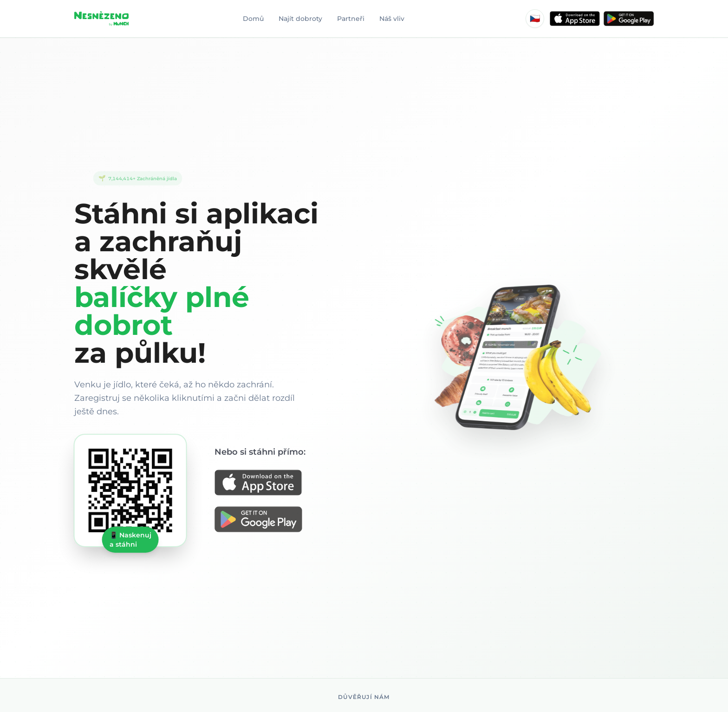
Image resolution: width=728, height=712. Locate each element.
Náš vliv (392, 19)
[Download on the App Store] (263, 483)
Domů (253, 19)
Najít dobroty (300, 19)
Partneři (351, 19)
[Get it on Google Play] (263, 520)
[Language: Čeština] (535, 19)
